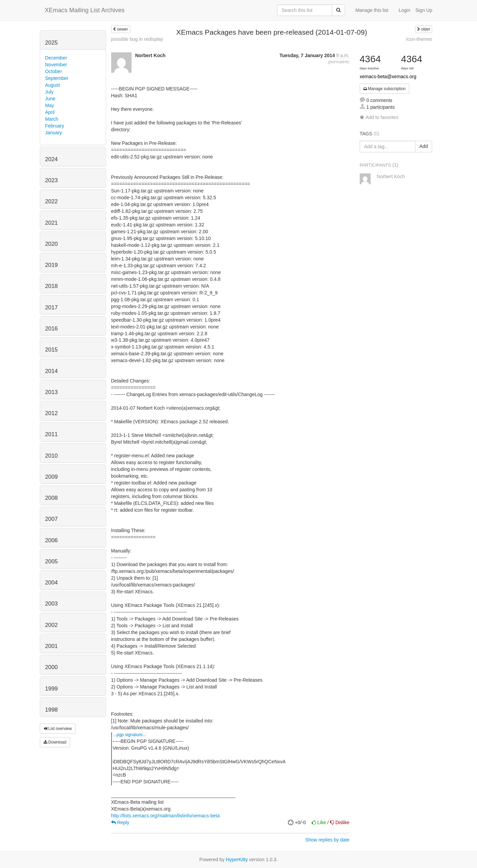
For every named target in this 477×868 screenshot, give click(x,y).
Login (404, 10)
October (54, 71)
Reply (120, 822)
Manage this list (372, 10)
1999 (52, 689)
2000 (52, 667)
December (56, 58)
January (54, 133)
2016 (52, 329)
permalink (339, 62)
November (56, 65)
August (53, 85)
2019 (52, 265)
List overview (58, 729)
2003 (52, 604)
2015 (52, 350)
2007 (52, 519)
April (50, 112)
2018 (52, 286)
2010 (52, 456)
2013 (52, 392)
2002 (52, 625)
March (52, 119)
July (49, 92)
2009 (52, 477)
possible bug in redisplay (137, 39)
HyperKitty (237, 860)
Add (424, 146)
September (57, 78)
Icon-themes (419, 39)
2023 (52, 180)
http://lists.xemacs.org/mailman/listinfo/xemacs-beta (166, 816)
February (55, 126)
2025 (52, 43)
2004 (52, 583)
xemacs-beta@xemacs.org (388, 76)
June (50, 99)
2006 (52, 540)
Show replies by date (327, 840)
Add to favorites (379, 117)
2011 (52, 434)
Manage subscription (385, 89)
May (50, 105)
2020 (52, 244)
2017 (52, 308)
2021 (52, 223)
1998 (52, 710)
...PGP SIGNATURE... (130, 735)
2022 (52, 201)
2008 (52, 498)
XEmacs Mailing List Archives (85, 10)
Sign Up (424, 10)
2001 (52, 646)
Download (55, 742)
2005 (52, 561)
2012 (52, 413)
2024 (52, 159)
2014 (52, 371)
